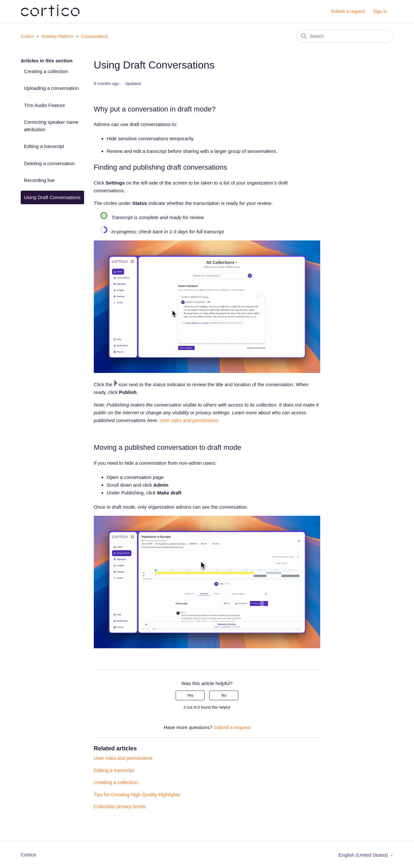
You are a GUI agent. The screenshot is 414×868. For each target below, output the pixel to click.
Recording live (39, 180)
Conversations (95, 36)
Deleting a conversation (49, 163)
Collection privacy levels (120, 806)
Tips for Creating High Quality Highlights (137, 794)
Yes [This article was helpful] (190, 695)
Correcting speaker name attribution (51, 126)
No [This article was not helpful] (224, 695)
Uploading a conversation (51, 88)
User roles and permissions (123, 758)
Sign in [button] (380, 11)
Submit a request (348, 11)
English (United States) (366, 855)
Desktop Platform (58, 36)
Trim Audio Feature (44, 105)
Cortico (27, 36)
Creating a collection (46, 71)
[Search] (345, 36)
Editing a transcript (44, 146)
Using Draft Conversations (52, 197)
